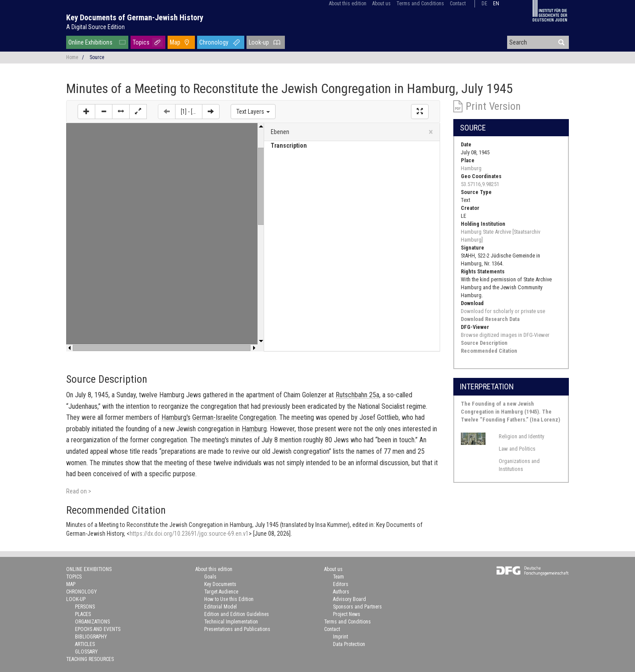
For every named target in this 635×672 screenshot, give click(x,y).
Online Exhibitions (90, 42)
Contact (458, 4)
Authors (341, 592)
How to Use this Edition (229, 599)
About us (381, 4)
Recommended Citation (489, 351)
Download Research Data (490, 319)
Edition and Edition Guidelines (237, 614)
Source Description (484, 343)
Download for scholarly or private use (503, 311)
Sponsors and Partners (357, 607)
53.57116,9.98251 (480, 184)
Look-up (259, 42)
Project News (347, 614)
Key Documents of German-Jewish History (135, 17)
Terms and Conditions (420, 4)
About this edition (348, 4)
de (484, 4)
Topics (141, 42)
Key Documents (220, 584)
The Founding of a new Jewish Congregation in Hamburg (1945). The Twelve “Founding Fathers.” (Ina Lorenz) (510, 412)
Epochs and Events (98, 629)
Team (338, 577)
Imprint (340, 637)
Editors (341, 584)
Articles (85, 644)
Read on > (79, 491)
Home (72, 57)
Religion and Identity (521, 436)
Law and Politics (517, 449)
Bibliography (91, 637)
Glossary (86, 652)
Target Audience (221, 592)
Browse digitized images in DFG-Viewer (505, 335)
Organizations (92, 622)
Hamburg (471, 168)
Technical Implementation (231, 622)
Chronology (214, 42)
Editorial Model (220, 607)
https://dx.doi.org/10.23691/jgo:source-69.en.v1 (189, 534)
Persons (85, 607)
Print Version (493, 106)
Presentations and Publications (237, 629)
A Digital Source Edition (95, 27)
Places (83, 614)
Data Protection (349, 644)
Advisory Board (349, 599)
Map (175, 42)
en (496, 4)
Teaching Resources (90, 659)
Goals (210, 577)
